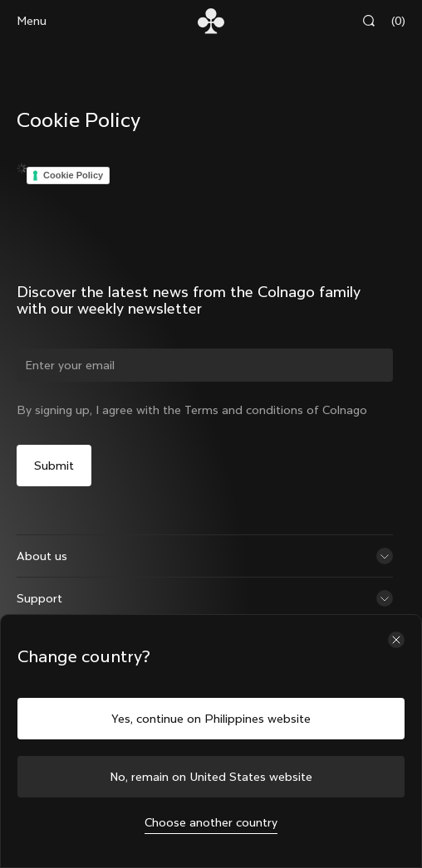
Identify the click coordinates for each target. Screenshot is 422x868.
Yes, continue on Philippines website (212, 719)
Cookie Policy (73, 175)
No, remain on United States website (212, 777)
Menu (32, 21)
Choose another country (212, 822)
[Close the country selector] (396, 640)
